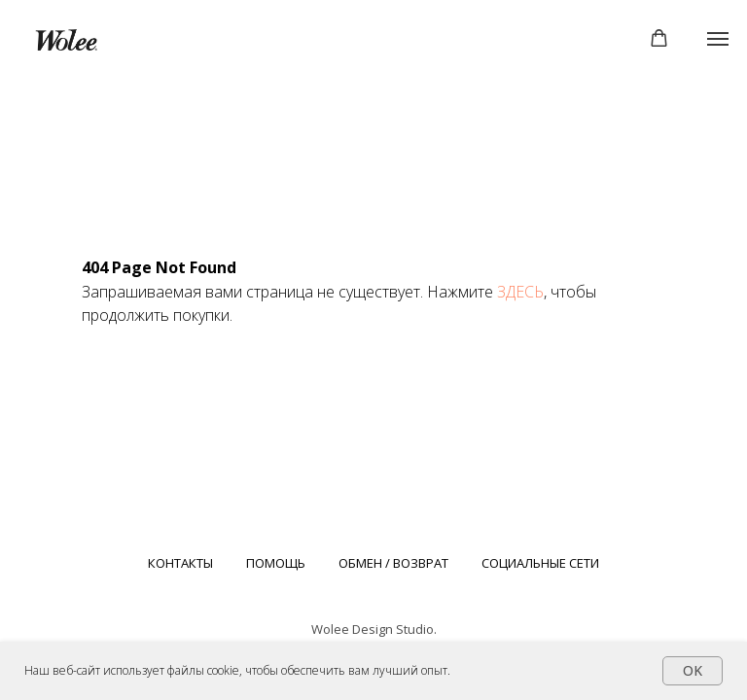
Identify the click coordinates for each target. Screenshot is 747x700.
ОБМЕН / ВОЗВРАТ (393, 563)
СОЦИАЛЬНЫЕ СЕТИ (540, 563)
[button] (659, 38)
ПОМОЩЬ (276, 563)
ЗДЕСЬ (520, 292)
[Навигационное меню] (718, 39)
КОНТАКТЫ (180, 563)
